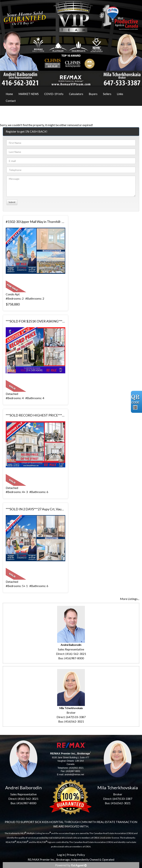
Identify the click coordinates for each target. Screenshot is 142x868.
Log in (61, 855)
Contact (11, 101)
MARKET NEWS (29, 94)
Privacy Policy (76, 855)
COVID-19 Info (54, 94)
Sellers (107, 94)
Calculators (76, 94)
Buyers (93, 94)
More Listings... (130, 599)
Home (9, 94)
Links (120, 94)
